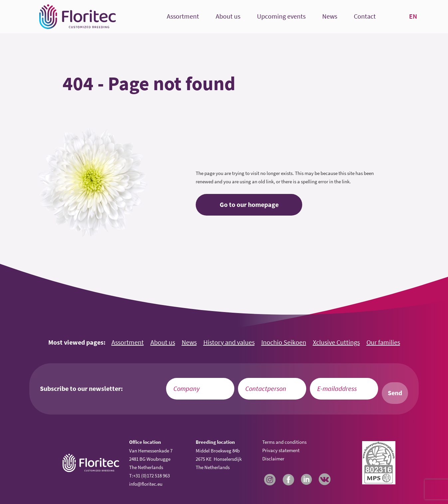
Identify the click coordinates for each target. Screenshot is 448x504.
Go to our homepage (249, 205)
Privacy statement (281, 450)
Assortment (183, 16)
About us (228, 16)
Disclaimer (273, 459)
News (330, 16)
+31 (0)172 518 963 (151, 476)
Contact (365, 16)
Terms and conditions (284, 442)
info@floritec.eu (146, 484)
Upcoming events (281, 16)
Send (395, 393)
